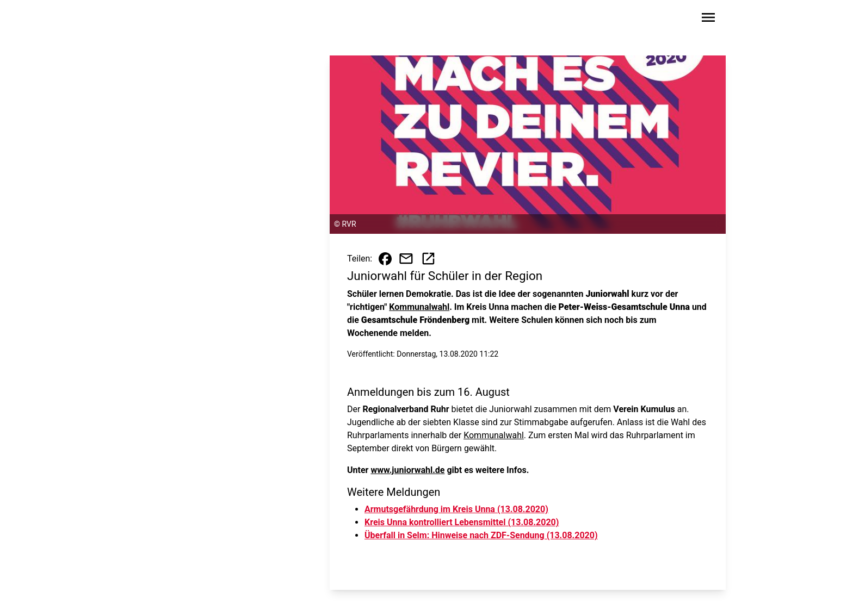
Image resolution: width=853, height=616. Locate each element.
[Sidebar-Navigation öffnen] (708, 19)
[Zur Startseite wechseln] (162, 20)
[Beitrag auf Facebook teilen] (385, 259)
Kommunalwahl (419, 307)
